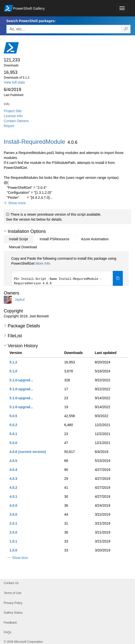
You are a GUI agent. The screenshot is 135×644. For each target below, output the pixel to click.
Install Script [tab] (18, 239)
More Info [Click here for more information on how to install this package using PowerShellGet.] (43, 263)
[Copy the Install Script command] (118, 278)
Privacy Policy (13, 603)
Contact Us (11, 583)
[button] (15, 203)
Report (9, 126)
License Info (13, 116)
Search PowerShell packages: (31, 21)
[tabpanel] (67, 271)
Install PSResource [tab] (54, 239)
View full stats (14, 82)
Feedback (10, 623)
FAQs (7, 632)
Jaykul (20, 299)
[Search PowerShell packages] (126, 29)
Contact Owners (16, 121)
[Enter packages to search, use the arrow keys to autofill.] (64, 29)
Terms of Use (13, 593)
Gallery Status (13, 613)
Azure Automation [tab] (95, 239)
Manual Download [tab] (23, 247)
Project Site (13, 111)
